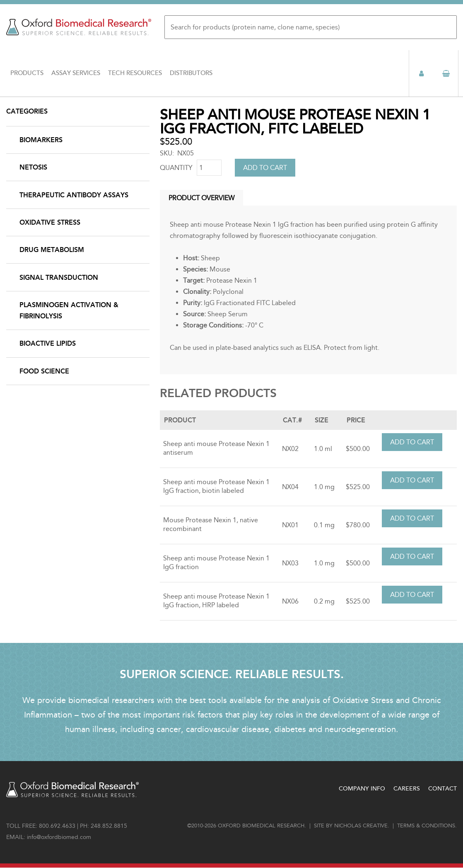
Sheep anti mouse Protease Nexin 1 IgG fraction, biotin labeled (216, 486)
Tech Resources (135, 73)
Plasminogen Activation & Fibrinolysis (69, 310)
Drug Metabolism (52, 250)
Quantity (176, 168)
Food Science (44, 371)
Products (27, 73)
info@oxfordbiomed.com (59, 837)
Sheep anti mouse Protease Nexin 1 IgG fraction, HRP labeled (216, 601)
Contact (443, 789)
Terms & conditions (426, 826)
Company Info (362, 789)
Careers (407, 789)
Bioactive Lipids (48, 343)
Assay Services (76, 73)
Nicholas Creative (361, 826)
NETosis (33, 167)
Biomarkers (41, 140)
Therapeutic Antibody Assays (74, 195)
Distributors (191, 73)
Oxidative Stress (50, 222)
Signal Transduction (59, 278)
